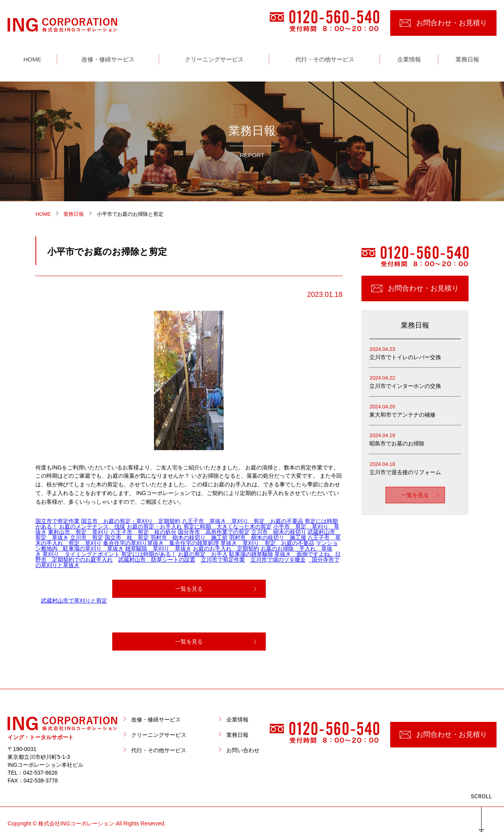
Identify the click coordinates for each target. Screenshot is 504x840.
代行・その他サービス (159, 750)
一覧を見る (189, 589)
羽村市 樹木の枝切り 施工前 (189, 538)
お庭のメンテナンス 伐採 (92, 527)
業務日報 (237, 735)
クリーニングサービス (159, 735)
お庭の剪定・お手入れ (154, 527)
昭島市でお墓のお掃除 (415, 439)
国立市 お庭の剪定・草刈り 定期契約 (131, 521)
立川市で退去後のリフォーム (415, 468)
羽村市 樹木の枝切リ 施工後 (268, 538)
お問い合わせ (243, 750)
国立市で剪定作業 (57, 521)
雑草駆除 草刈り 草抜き (158, 549)
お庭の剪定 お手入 (203, 554)
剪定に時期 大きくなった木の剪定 (228, 527)
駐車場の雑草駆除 (251, 554)
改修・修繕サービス (156, 719)
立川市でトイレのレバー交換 (415, 353)
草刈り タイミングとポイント (81, 554)
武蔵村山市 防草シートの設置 (157, 560)
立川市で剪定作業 (223, 560)
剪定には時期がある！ (149, 554)
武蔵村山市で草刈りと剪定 (74, 601)
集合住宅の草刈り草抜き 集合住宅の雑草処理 (161, 543)
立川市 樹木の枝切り (279, 532)
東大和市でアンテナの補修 (415, 410)
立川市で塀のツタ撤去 (278, 560)
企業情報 (237, 719)
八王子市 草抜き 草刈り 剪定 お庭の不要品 (243, 521)
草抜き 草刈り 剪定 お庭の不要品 (267, 543)
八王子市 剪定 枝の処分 (143, 532)
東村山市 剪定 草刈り (78, 532)
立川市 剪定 (87, 538)
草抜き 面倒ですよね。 (305, 554)
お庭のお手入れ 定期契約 (226, 549)
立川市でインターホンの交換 (415, 381)
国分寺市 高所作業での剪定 (214, 532)
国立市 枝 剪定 (127, 538)
